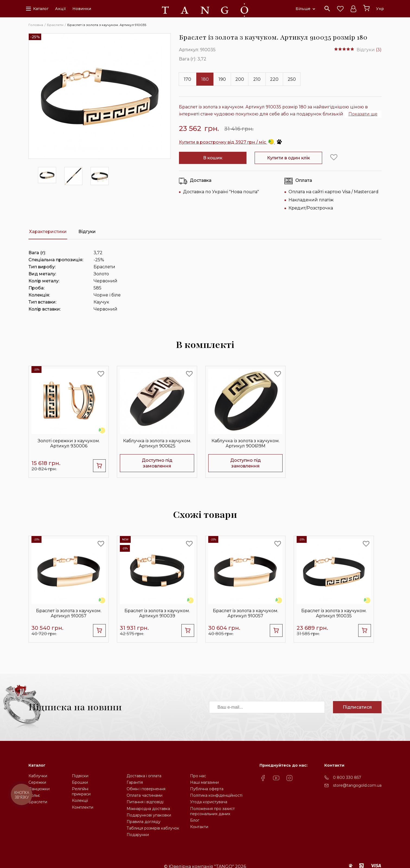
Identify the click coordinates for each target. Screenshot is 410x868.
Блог (195, 820)
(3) (379, 50)
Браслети (38, 802)
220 (274, 79)
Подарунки (138, 835)
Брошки (80, 782)
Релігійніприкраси (81, 791)
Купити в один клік (289, 158)
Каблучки (38, 776)
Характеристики (48, 232)
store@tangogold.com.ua (357, 785)
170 (188, 79)
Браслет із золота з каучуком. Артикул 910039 (157, 613)
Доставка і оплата (144, 776)
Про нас (198, 776)
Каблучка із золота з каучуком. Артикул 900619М (246, 443)
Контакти (199, 827)
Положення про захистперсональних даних (212, 811)
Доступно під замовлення (157, 463)
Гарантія (135, 782)
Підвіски (80, 776)
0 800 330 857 (347, 777)
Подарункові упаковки (149, 815)
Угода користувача (209, 802)
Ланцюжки (39, 789)
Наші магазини (204, 782)
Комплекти (83, 807)
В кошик (213, 158)
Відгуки (87, 232)
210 (257, 79)
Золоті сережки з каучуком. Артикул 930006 (69, 443)
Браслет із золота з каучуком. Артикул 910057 (69, 613)
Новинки (82, 9)
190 (222, 79)
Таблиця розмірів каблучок (153, 828)
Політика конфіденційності (216, 795)
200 (240, 79)
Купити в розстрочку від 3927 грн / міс (231, 142)
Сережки (37, 782)
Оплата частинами (145, 795)
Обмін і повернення (146, 789)
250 (292, 79)
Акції (60, 9)
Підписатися (357, 707)
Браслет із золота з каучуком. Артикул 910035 (334, 613)
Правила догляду (144, 822)
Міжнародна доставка (148, 809)
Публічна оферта (207, 789)
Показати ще (363, 114)
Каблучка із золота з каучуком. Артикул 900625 (157, 443)
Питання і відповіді (145, 802)
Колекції (80, 801)
